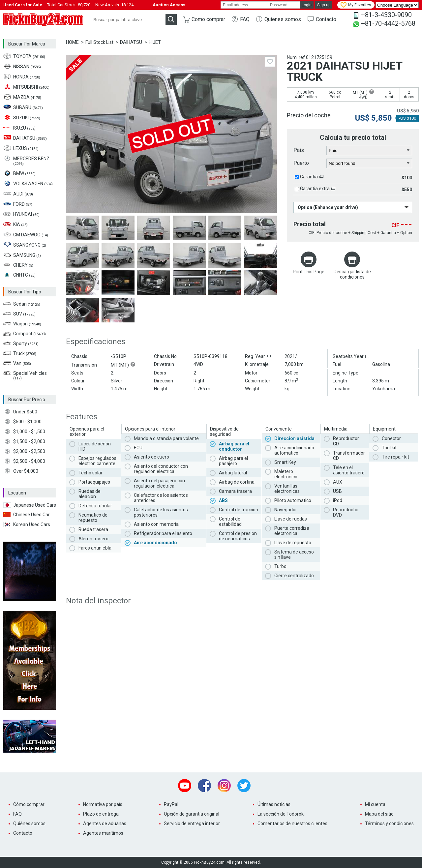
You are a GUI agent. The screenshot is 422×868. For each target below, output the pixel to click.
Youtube (185, 786)
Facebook (204, 786)
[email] (244, 5)
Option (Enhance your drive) (328, 207)
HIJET (155, 42)
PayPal (171, 804)
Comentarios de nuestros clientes (292, 823)
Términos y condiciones (389, 823)
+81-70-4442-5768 (388, 23)
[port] (369, 164)
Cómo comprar (29, 804)
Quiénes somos (29, 823)
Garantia (309, 177)
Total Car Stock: (69, 5)
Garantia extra (315, 189)
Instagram (224, 786)
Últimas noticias (274, 804)
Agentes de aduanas (105, 823)
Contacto (326, 19)
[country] (369, 151)
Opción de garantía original (192, 814)
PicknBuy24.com (43, 19)
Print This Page (309, 272)
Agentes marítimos (103, 833)
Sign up (324, 5)
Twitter (244, 786)
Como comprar (208, 19)
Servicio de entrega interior (192, 823)
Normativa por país (103, 804)
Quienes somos (283, 19)
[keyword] (128, 19)
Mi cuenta (375, 804)
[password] (284, 5)
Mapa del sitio (379, 814)
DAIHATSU (131, 42)
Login (307, 5)
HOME (72, 42)
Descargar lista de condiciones (352, 274)
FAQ (245, 19)
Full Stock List (99, 42)
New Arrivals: (114, 5)
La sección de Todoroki (281, 814)
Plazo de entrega (101, 814)
